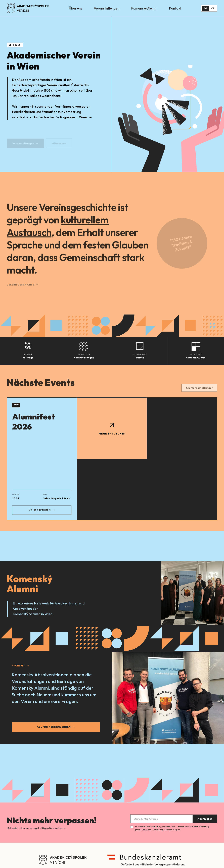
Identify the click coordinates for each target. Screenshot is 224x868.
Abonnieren (205, 819)
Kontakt (175, 8)
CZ (213, 8)
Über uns (76, 8)
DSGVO (145, 830)
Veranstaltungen (107, 8)
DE (206, 8)
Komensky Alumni (144, 8)
